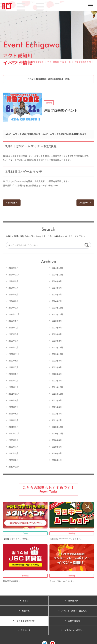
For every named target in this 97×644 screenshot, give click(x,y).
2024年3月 (14, 301)
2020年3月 (14, 459)
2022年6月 (57, 367)
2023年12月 (57, 308)
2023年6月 (57, 328)
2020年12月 (57, 426)
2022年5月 (14, 374)
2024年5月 (14, 295)
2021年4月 (57, 413)
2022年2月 (57, 380)
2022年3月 (14, 380)
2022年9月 (14, 361)
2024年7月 (14, 288)
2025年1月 (14, 269)
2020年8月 (57, 439)
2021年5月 (14, 413)
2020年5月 (14, 453)
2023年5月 (14, 334)
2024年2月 (57, 301)
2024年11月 (14, 275)
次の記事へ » (85, 204)
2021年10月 (57, 393)
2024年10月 (57, 275)
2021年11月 (14, 393)
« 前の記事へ (12, 204)
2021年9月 (14, 400)
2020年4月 (57, 453)
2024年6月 (57, 288)
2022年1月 (14, 387)
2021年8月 (57, 400)
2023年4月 (57, 334)
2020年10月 (57, 433)
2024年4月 (57, 295)
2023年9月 (14, 321)
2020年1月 (57, 459)
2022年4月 (57, 374)
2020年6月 (57, 446)
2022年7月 (14, 367)
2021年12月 (57, 387)
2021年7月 (14, 406)
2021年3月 (14, 420)
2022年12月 (57, 347)
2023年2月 (57, 341)
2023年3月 (14, 341)
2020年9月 (14, 439)
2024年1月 (14, 308)
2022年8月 (57, 361)
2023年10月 (57, 314)
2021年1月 (14, 426)
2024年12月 (57, 269)
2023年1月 (14, 347)
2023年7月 (14, 328)
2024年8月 (57, 282)
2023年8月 (57, 321)
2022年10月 (57, 354)
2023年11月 (14, 314)
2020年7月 (14, 446)
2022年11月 (14, 354)
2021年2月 (57, 420)
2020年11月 (14, 433)
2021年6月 (57, 406)
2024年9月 (14, 282)
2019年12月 (14, 466)
